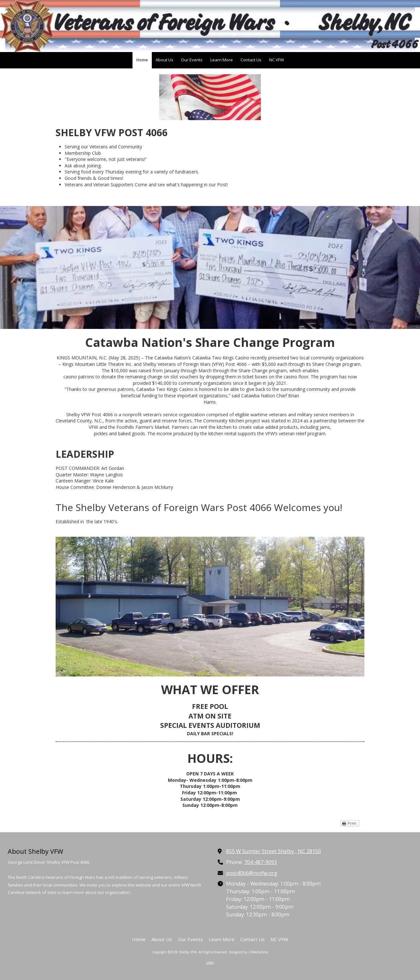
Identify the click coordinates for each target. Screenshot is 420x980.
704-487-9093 (260, 862)
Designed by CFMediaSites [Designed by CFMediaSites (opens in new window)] (249, 952)
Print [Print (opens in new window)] (352, 823)
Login (210, 962)
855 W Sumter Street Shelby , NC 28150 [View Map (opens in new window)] (274, 851)
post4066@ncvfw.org (252, 873)
